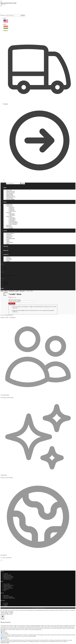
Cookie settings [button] (5, 613)
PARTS (6, 291)
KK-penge (22, 291)
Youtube (5, 284)
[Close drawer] (1, 6)
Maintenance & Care (8, 578)
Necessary (5, 632)
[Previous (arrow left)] (4, 295)
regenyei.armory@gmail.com (7, 275)
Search (23, 15)
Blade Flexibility (7, 575)
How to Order (7, 584)
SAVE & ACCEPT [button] (5, 643)
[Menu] (1, 14)
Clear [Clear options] (19, 300)
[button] (2, 180)
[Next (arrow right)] (5, 295)
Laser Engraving (7, 579)
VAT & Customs (7, 587)
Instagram (6, 283)
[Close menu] (1, 1)
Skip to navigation (5, 3)
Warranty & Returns (8, 588)
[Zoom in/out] (4, 294)
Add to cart (12, 303)
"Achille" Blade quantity (14, 302)
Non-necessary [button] (4, 637)
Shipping (39, 67)
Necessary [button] (3, 631)
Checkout (39, 140)
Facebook (6, 282)
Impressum (6, 595)
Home (2, 291)
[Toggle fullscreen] (7, 293)
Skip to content (13, 3)
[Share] (5, 293)
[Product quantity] (27, 302)
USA (39, 21)
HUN (39, 27)
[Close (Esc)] (4, 293)
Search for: (3, 15)
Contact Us (6, 589)
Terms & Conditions (8, 597)
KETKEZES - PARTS (14, 291)
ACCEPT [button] (11, 613)
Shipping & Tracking (8, 585)
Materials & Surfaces (8, 576)
